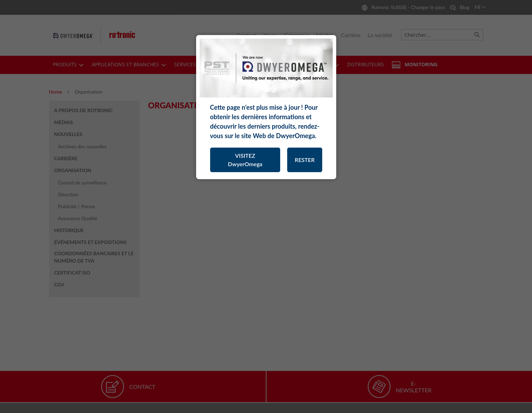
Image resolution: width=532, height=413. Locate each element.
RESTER (305, 160)
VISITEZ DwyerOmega (245, 160)
